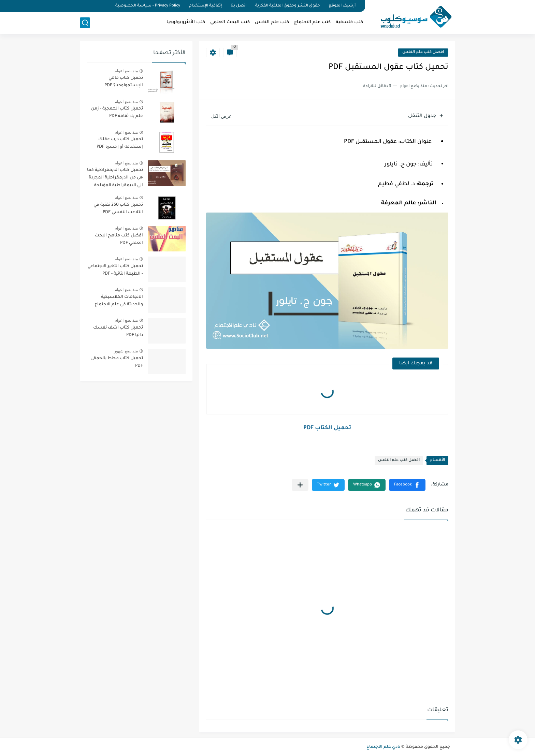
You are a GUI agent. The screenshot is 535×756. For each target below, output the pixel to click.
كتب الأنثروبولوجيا (186, 22)
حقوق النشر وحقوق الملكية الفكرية (287, 6)
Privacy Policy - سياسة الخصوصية (148, 6)
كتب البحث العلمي (230, 22)
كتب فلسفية (349, 22)
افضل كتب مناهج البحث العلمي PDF (119, 239)
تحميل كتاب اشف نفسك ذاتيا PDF (118, 332)
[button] (407, 485)
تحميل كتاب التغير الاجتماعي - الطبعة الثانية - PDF (115, 270)
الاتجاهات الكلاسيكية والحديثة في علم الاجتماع (119, 301)
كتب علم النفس (272, 22)
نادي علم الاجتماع (383, 747)
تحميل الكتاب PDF (327, 428)
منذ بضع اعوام (126, 71)
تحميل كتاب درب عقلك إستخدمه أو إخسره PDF (120, 143)
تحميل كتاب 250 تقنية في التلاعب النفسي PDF (118, 209)
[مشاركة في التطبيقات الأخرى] (300, 485)
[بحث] (85, 23)
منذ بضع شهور (126, 351)
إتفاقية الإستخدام (205, 6)
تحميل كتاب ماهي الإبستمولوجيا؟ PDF (124, 82)
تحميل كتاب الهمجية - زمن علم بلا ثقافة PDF (117, 113)
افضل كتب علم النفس (423, 52)
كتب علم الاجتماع (312, 22)
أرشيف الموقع (342, 6)
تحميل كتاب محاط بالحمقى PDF (117, 362)
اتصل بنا (238, 6)
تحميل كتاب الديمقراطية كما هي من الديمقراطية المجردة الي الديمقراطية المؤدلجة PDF (115, 179)
